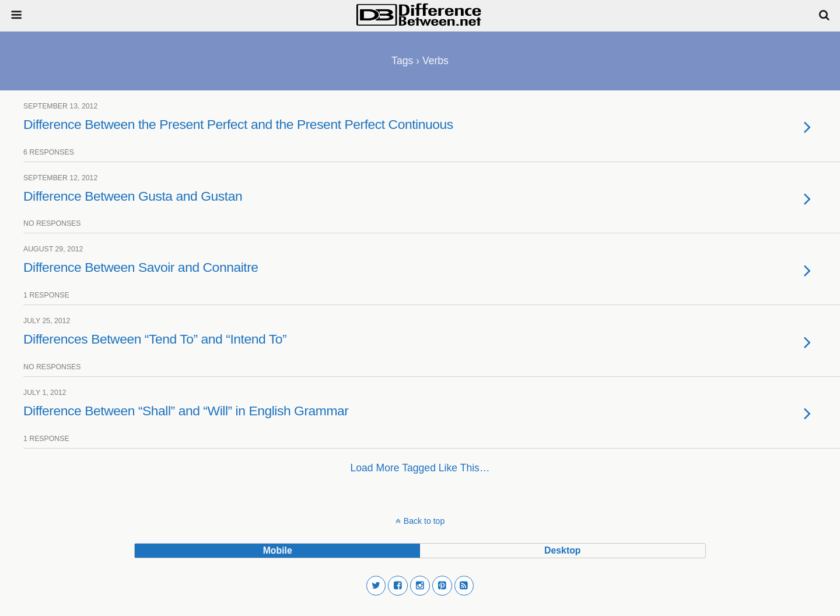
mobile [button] (278, 550)
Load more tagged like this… (420, 468)
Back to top (424, 521)
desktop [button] (562, 550)
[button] (376, 586)
